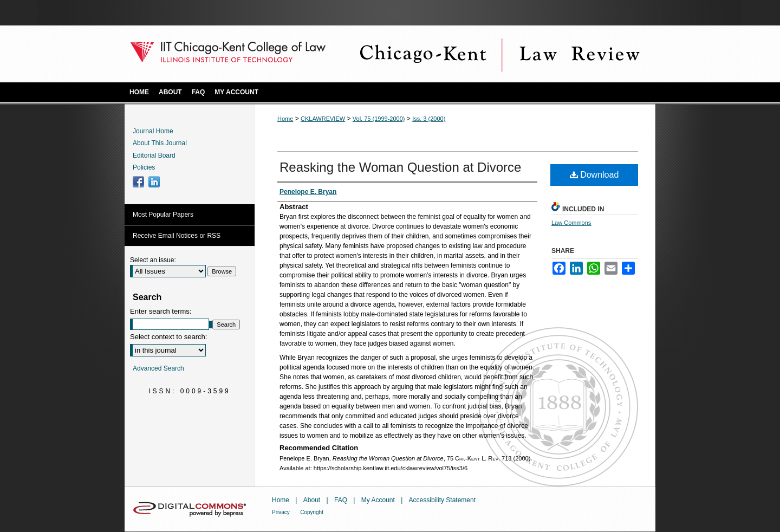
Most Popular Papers (163, 215)
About (312, 500)
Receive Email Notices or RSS (177, 236)
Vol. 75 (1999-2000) (379, 119)
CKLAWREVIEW (323, 119)
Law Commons (571, 223)
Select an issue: (153, 260)
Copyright (312, 512)
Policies (144, 167)
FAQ (341, 500)
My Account (378, 500)
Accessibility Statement (442, 500)
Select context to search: (168, 337)
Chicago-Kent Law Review (498, 54)
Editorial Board (154, 155)
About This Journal (160, 143)
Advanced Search (158, 368)
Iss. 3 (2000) (429, 119)
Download (594, 175)
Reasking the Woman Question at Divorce (400, 167)
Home (285, 119)
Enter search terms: (161, 311)
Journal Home (153, 131)
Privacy (281, 512)
